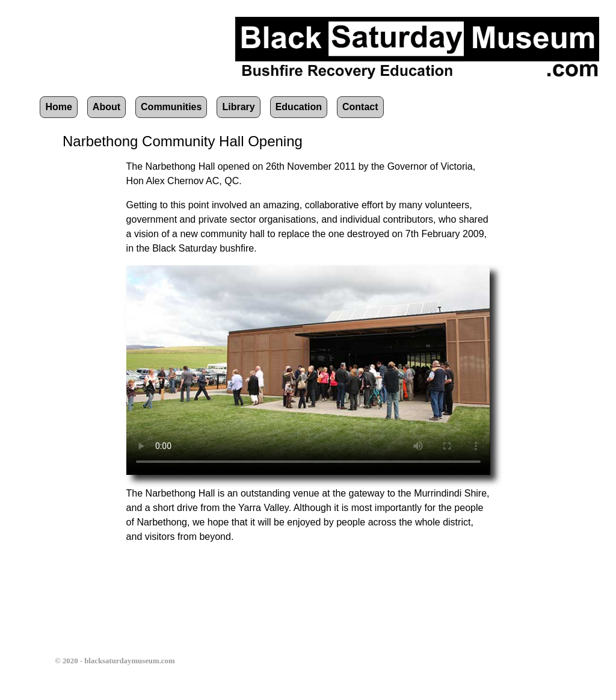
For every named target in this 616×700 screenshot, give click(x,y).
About (106, 107)
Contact (360, 107)
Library (238, 107)
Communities (171, 107)
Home (58, 107)
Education (299, 107)
